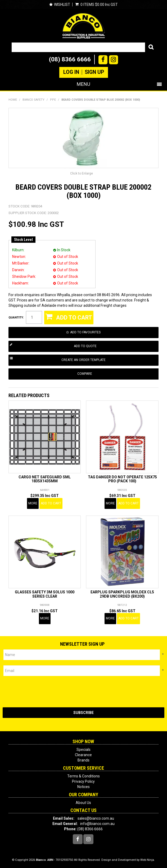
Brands (84, 760)
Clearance (83, 755)
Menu (84, 84)
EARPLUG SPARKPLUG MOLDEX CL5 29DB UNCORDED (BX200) (122, 594)
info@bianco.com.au (97, 824)
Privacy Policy (83, 781)
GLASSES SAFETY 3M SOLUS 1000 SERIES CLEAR (45, 594)
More (33, 503)
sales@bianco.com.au (96, 818)
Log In (71, 72)
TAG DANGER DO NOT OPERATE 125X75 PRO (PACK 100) (122, 479)
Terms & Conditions (84, 776)
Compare (85, 374)
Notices (84, 787)
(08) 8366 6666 (70, 59)
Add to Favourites (85, 332)
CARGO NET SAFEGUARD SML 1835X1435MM (45, 479)
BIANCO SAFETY (33, 100)
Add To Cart (51, 503)
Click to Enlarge (82, 173)
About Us (83, 803)
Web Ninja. (148, 860)
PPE (53, 100)
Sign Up (94, 72)
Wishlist (62, 5)
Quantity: (16, 318)
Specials (84, 750)
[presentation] (43, 692)
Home (13, 100)
